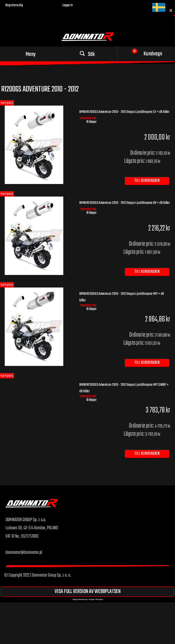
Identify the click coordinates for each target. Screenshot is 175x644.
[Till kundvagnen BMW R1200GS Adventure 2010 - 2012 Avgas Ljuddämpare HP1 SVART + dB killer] (147, 454)
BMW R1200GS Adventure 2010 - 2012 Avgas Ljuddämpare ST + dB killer (124, 112)
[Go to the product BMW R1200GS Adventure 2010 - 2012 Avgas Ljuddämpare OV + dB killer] (38, 236)
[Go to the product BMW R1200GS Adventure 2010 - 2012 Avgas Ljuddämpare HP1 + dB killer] (38, 327)
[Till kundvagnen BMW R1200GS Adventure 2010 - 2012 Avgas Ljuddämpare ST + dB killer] (147, 181)
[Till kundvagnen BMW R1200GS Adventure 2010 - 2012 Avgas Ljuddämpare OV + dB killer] (147, 272)
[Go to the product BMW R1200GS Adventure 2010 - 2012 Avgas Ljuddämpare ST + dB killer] (38, 145)
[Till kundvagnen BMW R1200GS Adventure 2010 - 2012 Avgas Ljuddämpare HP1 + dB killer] (147, 363)
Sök (91, 54)
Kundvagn (153, 54)
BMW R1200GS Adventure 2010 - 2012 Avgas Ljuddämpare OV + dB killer (125, 203)
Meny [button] (31, 54)
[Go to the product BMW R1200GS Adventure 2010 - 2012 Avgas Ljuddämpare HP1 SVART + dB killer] (38, 382)
